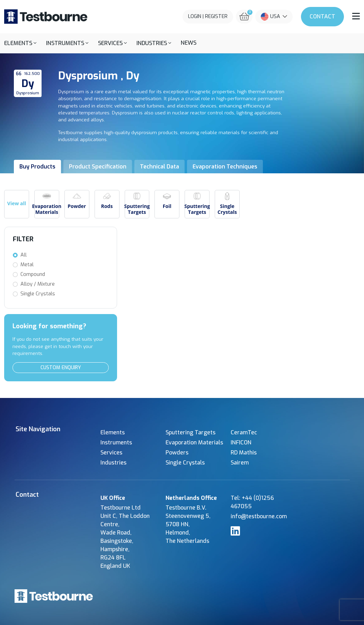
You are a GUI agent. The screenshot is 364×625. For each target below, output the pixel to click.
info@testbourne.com (259, 516)
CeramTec (244, 432)
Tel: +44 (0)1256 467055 (252, 502)
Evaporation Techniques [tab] (225, 167)
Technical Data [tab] (159, 167)
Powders (177, 453)
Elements (113, 432)
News (189, 43)
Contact (322, 16)
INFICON (241, 442)
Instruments (116, 442)
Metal (27, 265)
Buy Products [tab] (37, 167)
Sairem (240, 463)
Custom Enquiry (61, 368)
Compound (33, 274)
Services (111, 453)
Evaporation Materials (194, 442)
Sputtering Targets (190, 432)
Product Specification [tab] (98, 167)
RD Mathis (244, 453)
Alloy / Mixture (38, 284)
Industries (113, 463)
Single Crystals (38, 294)
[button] (20, 43)
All (24, 255)
